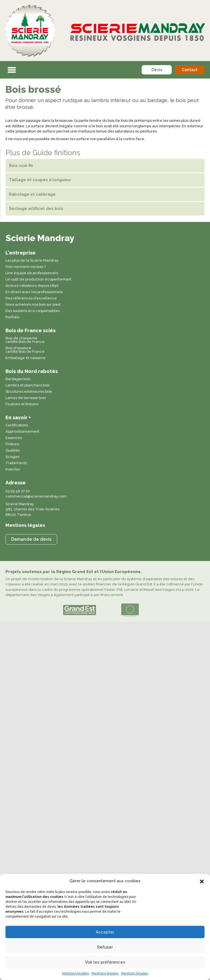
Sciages (12, 457)
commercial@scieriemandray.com (36, 496)
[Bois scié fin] (105, 166)
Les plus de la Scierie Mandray (32, 261)
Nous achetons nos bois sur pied (33, 305)
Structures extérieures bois (29, 392)
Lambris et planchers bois (27, 385)
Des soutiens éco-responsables (33, 311)
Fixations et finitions (22, 404)
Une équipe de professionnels (32, 273)
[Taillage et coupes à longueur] (105, 180)
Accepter (105, 932)
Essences (14, 438)
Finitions (12, 444)
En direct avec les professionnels (34, 292)
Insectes (13, 469)
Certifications (17, 425)
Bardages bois (18, 379)
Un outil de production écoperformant (38, 279)
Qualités (13, 450)
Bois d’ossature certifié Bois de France (25, 350)
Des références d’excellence (31, 298)
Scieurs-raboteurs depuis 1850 (32, 286)
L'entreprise (21, 253)
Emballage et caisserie (26, 358)
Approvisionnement (22, 432)
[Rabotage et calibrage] (105, 194)
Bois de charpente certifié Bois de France (25, 340)
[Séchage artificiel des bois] (105, 209)
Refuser (105, 947)
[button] (202, 881)
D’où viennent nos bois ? (26, 267)
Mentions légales (75, 973)
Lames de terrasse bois (26, 398)
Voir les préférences (105, 962)
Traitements (16, 463)
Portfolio (12, 317)
